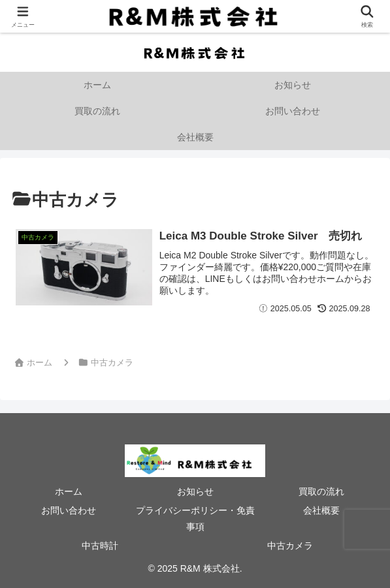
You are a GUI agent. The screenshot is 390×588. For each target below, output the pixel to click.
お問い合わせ (69, 510)
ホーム (69, 491)
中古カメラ (290, 546)
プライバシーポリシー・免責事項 (195, 518)
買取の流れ (321, 491)
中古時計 (100, 546)
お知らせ (195, 491)
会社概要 (321, 510)
